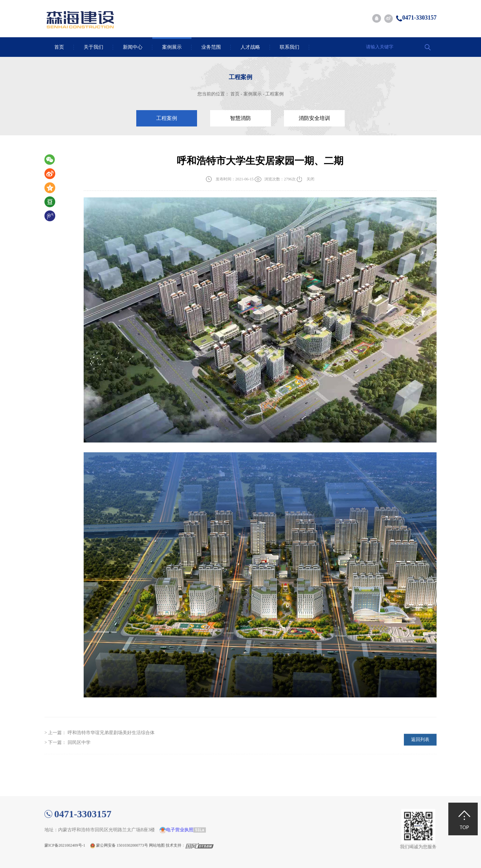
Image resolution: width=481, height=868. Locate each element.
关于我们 (93, 47)
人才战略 (250, 47)
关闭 (310, 180)
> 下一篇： (67, 754)
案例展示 (172, 47)
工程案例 (274, 94)
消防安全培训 (314, 118)
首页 (59, 47)
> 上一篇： (100, 744)
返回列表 (420, 751)
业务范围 (211, 47)
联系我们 (290, 47)
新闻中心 (133, 47)
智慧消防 (241, 118)
